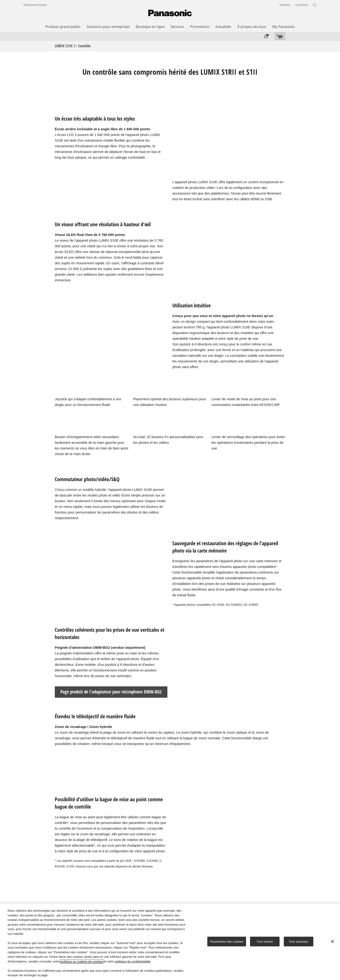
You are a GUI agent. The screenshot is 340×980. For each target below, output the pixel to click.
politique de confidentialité (133, 961)
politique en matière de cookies (82, 961)
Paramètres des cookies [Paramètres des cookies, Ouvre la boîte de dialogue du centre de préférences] (227, 941)
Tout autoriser (299, 941)
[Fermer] (332, 941)
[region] (170, 942)
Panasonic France (35, 5)
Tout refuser (265, 941)
